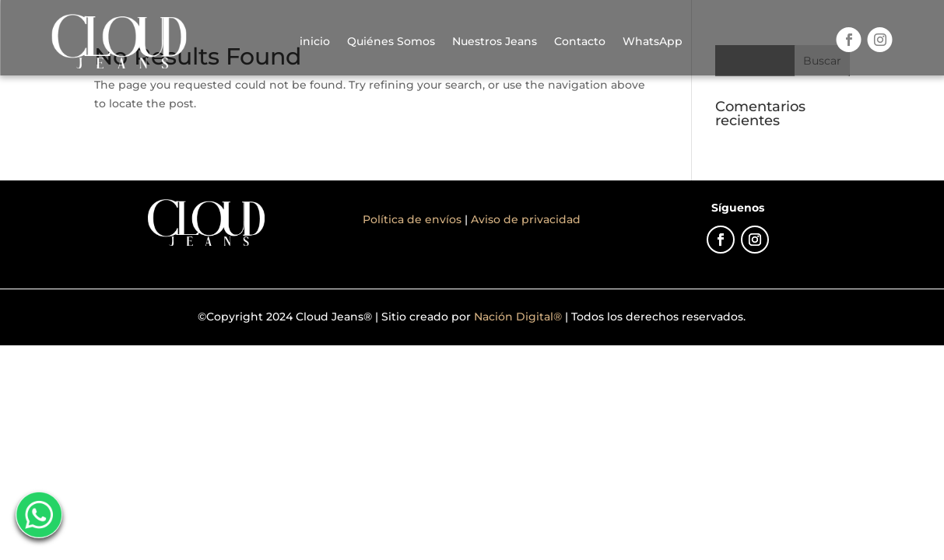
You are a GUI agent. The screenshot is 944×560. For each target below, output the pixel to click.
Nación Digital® (518, 317)
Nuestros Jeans (495, 41)
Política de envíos (414, 219)
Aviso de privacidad (526, 219)
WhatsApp (653, 41)
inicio (315, 41)
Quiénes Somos (391, 41)
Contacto (580, 41)
